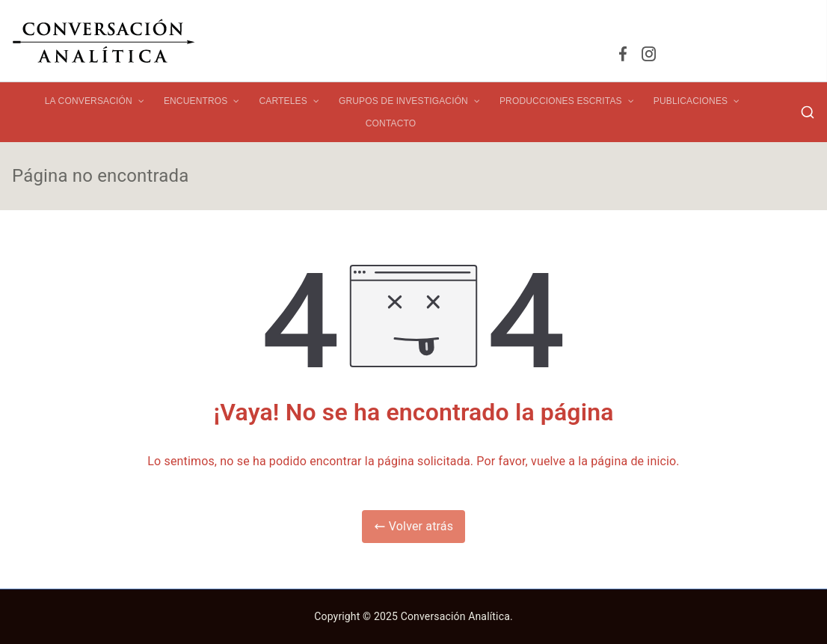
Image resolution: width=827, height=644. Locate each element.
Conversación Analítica (455, 616)
